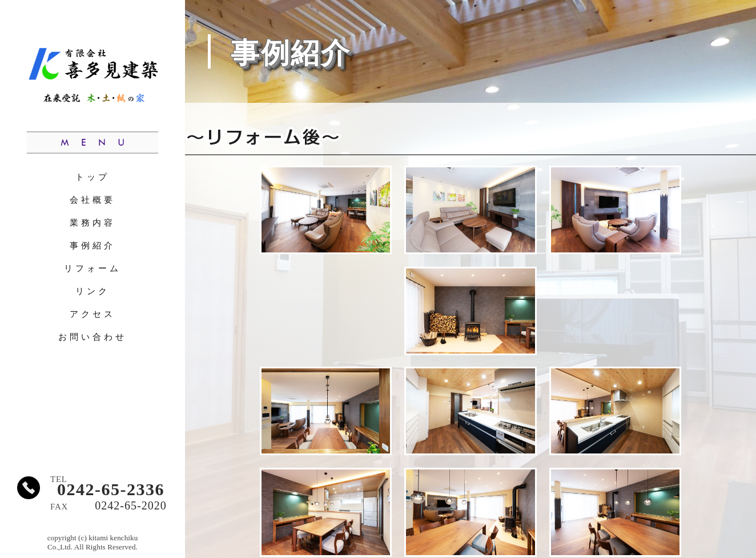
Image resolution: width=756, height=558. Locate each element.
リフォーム (93, 268)
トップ (93, 177)
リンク (93, 291)
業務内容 (93, 222)
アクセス (93, 314)
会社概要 (93, 200)
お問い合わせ (93, 337)
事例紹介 (93, 245)
